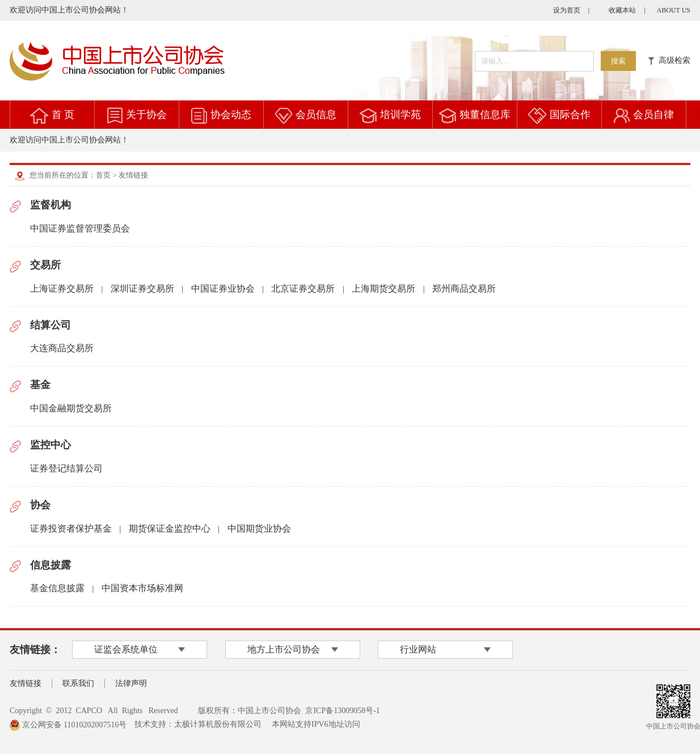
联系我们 (78, 683)
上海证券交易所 (62, 288)
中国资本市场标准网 (142, 588)
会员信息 (316, 115)
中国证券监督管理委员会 (80, 228)
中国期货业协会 (259, 528)
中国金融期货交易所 (71, 408)
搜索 (618, 61)
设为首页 (567, 10)
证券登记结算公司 (66, 468)
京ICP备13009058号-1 (342, 711)
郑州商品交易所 (464, 288)
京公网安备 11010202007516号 (68, 725)
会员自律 (653, 115)
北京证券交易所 (303, 288)
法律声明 (131, 683)
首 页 (63, 115)
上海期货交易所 (383, 288)
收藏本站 (622, 10)
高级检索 (669, 60)
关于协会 (146, 115)
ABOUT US (674, 10)
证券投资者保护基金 (71, 528)
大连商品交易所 (62, 348)
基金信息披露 (57, 588)
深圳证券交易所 (142, 288)
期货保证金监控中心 (170, 528)
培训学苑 (400, 115)
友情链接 (26, 683)
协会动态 (231, 115)
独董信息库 (485, 115)
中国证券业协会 (223, 288)
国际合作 (570, 115)
